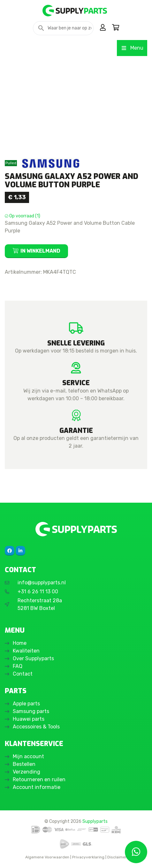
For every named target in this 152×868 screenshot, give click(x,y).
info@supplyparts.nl (42, 583)
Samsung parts (31, 711)
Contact (23, 674)
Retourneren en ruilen (39, 779)
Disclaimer (117, 857)
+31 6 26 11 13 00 (38, 592)
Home (20, 643)
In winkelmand (40, 251)
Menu (132, 48)
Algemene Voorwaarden (47, 857)
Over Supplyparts (33, 658)
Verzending (27, 772)
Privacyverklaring (88, 857)
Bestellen (24, 764)
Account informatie (37, 787)
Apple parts (26, 704)
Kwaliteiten (26, 651)
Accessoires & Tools (36, 727)
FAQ (18, 666)
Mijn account (28, 756)
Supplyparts (95, 821)
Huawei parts (29, 719)
